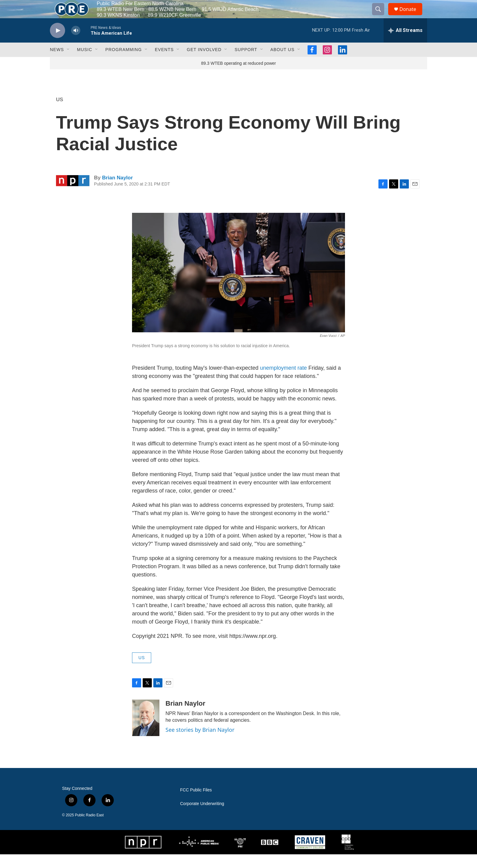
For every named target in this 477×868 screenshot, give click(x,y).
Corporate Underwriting (202, 817)
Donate (412, 16)
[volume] (76, 44)
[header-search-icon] (381, 16)
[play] (57, 44)
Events (164, 63)
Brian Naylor (117, 191)
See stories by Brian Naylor (200, 743)
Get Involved (204, 63)
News (57, 63)
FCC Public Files (196, 804)
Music (85, 63)
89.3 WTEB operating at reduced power (238, 77)
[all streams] (405, 44)
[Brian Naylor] (146, 731)
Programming (124, 63)
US (60, 113)
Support (246, 63)
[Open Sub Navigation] (68, 63)
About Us (282, 63)
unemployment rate (284, 382)
